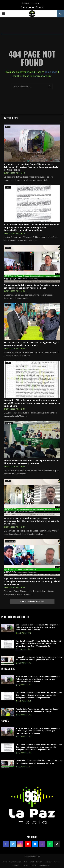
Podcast (25, 865)
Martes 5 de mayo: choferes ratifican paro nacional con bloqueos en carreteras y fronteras (32, 462)
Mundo (57, 862)
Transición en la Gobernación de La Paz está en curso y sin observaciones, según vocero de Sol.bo (31, 287)
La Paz (8, 187)
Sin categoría (10, 541)
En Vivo (33, 865)
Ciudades (9, 423)
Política (39, 862)
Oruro (8, 127)
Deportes (16, 865)
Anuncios (25, 3)
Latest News (11, 118)
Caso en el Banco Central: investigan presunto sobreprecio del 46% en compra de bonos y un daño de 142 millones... (31, 521)
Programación (44, 865)
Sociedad (48, 862)
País (25, 862)
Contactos (35, 3)
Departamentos (15, 862)
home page (51, 72)
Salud (32, 862)
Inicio (5, 862)
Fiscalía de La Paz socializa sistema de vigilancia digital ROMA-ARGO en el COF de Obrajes (32, 344)
